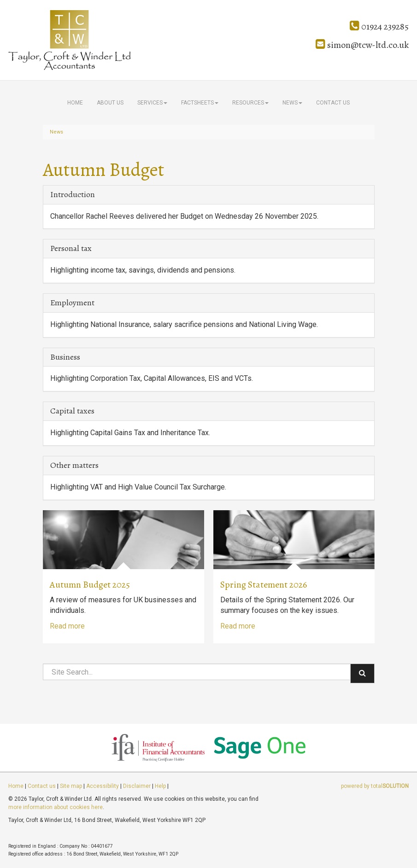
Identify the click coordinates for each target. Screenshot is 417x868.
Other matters (74, 465)
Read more (67, 626)
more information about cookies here (56, 807)
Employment (72, 303)
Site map (71, 786)
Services (152, 103)
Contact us (333, 103)
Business (65, 357)
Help (160, 786)
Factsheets (200, 103)
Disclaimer (137, 786)
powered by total (375, 786)
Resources (250, 103)
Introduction (73, 194)
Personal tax (71, 248)
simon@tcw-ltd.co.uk (362, 45)
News (292, 103)
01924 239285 (379, 26)
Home (75, 103)
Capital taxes (72, 411)
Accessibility (103, 786)
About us (110, 103)
